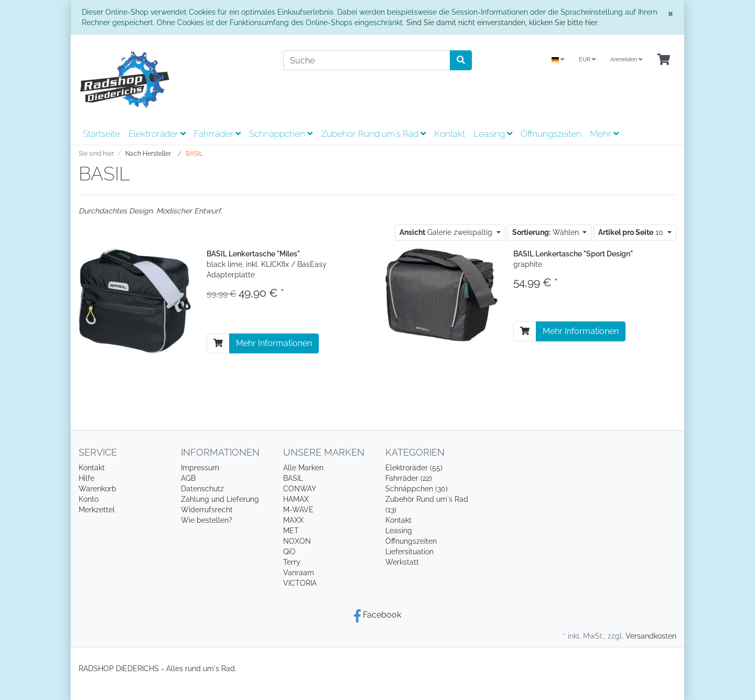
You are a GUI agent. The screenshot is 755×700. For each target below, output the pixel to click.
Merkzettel (97, 510)
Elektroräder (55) (414, 468)
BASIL (293, 478)
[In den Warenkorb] (218, 343)
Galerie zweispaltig (447, 232)
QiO (289, 552)
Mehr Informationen (274, 343)
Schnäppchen (281, 134)
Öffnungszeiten (551, 134)
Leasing (493, 134)
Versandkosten (651, 636)
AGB (188, 478)
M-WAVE (298, 510)
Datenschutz (202, 489)
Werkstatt (402, 562)
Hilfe (87, 478)
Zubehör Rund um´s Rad (373, 134)
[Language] (558, 60)
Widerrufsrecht (207, 510)
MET (291, 531)
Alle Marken (303, 468)
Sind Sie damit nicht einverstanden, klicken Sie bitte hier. (503, 23)
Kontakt (450, 134)
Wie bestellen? (207, 520)
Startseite (101, 134)
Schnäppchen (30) (417, 489)
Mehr (604, 134)
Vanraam (299, 573)
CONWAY (300, 489)
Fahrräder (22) (409, 478)
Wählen (547, 232)
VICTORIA (300, 583)
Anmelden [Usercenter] (626, 60)
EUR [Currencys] (587, 60)
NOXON (297, 541)
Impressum (200, 468)
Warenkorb (98, 489)
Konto (89, 499)
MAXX (293, 520)
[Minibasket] (664, 60)
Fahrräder (217, 134)
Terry (292, 562)
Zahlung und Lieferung (220, 499)
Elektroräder (157, 134)
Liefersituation (409, 552)
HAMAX (296, 499)
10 (632, 232)
